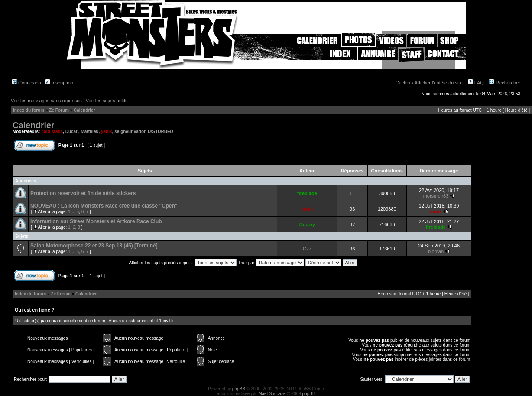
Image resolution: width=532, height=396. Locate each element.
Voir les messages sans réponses (46, 101)
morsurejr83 (436, 196)
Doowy (307, 224)
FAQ (476, 83)
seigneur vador (130, 131)
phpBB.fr (311, 394)
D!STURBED (161, 131)
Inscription (59, 83)
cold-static (52, 131)
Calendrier (84, 110)
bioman (436, 251)
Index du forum (29, 110)
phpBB (239, 389)
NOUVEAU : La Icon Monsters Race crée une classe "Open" (104, 206)
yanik (107, 131)
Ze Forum (59, 110)
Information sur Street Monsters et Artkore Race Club (96, 221)
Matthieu (89, 131)
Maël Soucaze (272, 394)
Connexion (26, 83)
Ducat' (72, 131)
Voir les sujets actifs (107, 101)
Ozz (307, 249)
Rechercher (505, 83)
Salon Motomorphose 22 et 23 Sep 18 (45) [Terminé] (94, 246)
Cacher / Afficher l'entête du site (429, 83)
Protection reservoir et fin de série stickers (83, 193)
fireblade (307, 193)
